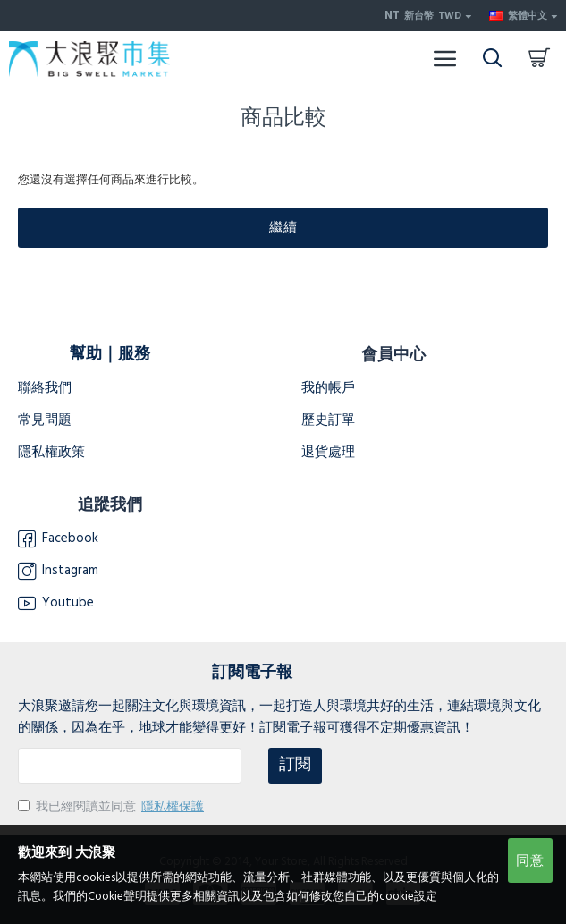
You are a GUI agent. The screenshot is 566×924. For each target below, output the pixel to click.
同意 (530, 861)
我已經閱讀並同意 (112, 807)
